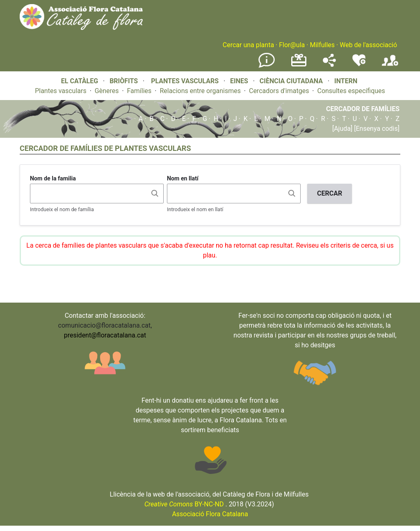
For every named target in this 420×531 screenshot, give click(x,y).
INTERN (346, 81)
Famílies (139, 91)
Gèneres (107, 91)
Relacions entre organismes (200, 91)
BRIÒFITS (124, 81)
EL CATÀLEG (80, 81)
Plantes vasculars (61, 91)
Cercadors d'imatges (279, 91)
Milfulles (322, 45)
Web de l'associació (368, 45)
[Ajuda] (342, 129)
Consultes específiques (351, 91)
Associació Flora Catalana (210, 514)
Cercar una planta (248, 45)
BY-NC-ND (184, 504)
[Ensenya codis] (376, 129)
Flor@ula (292, 45)
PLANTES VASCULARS (185, 81)
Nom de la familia (53, 178)
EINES (239, 81)
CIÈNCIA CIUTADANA (291, 81)
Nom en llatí (183, 178)
